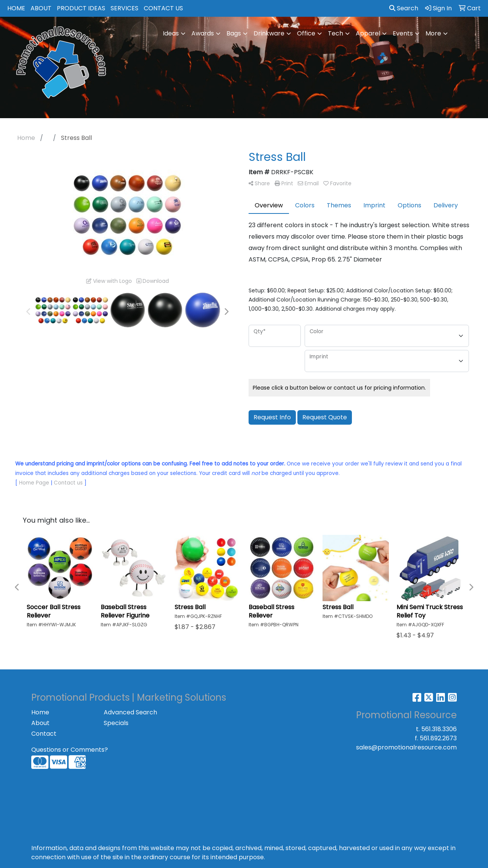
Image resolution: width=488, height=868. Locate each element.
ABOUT (41, 8)
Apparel (368, 33)
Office (306, 33)
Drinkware (269, 33)
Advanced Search (130, 712)
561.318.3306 (439, 729)
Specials (116, 723)
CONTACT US (163, 8)
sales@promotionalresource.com (406, 747)
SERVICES (124, 8)
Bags (234, 33)
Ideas (171, 33)
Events (403, 33)
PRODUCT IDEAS (81, 8)
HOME (16, 8)
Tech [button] (335, 33)
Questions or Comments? (70, 750)
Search (404, 8)
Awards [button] (203, 33)
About (40, 723)
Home (40, 712)
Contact (44, 734)
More (433, 33)
